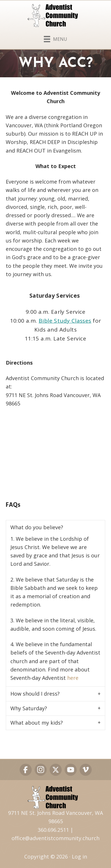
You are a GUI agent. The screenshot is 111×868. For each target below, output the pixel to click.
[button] (55, 527)
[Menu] (55, 38)
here (73, 678)
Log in (79, 857)
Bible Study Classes (65, 321)
